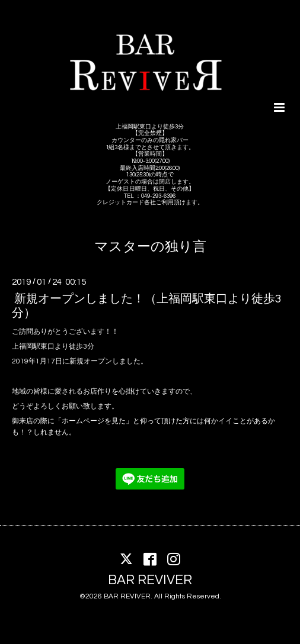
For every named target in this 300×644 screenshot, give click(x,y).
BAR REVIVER (150, 580)
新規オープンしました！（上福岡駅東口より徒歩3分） (147, 306)
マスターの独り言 (150, 247)
